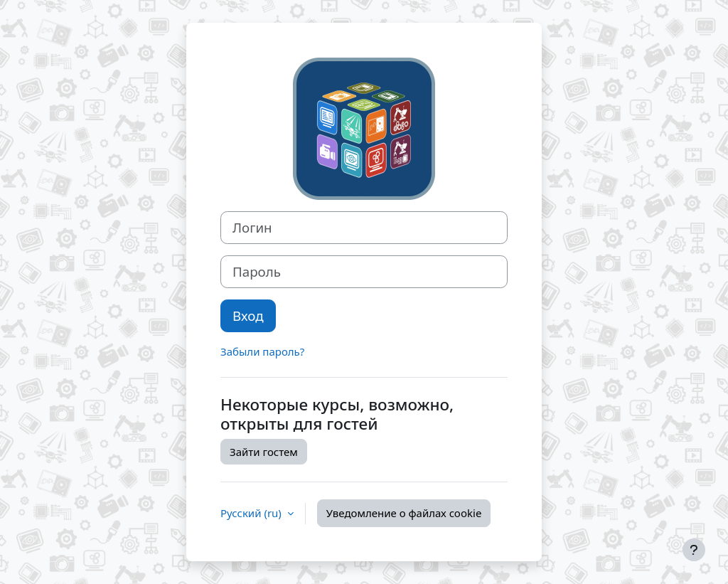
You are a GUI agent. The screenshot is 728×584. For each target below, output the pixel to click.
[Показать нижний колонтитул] (694, 550)
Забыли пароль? (262, 351)
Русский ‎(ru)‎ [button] (252, 513)
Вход (248, 315)
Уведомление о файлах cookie (404, 513)
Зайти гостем (264, 452)
